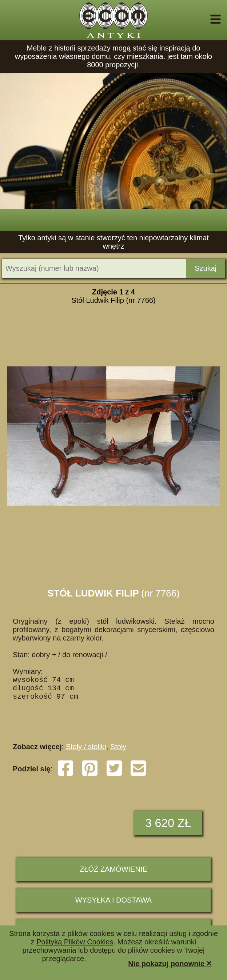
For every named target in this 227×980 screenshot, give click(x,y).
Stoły (118, 754)
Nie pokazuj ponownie (170, 963)
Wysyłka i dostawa (113, 907)
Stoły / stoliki (86, 754)
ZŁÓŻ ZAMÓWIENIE (113, 876)
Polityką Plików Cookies (75, 942)
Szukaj (206, 268)
